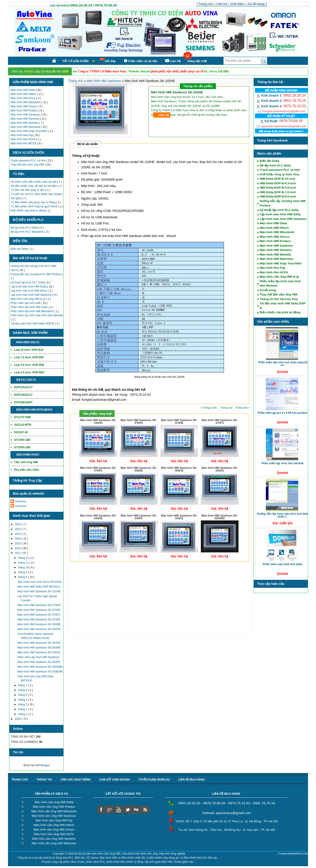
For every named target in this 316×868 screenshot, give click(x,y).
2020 (18, 539)
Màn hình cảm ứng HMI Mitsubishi (54, 811)
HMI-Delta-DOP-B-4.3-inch (278, 183)
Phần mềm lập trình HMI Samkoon (38, 657)
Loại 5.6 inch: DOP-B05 (29, 365)
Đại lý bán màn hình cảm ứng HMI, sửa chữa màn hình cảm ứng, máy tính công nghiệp (132, 854)
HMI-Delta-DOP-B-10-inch (277, 179)
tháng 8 (23, 577)
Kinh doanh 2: (270, 101)
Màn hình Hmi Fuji (22, 135)
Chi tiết (46, 342)
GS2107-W (21, 432)
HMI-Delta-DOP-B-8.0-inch (278, 197)
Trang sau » (243, 408)
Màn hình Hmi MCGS (24, 143)
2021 (18, 534)
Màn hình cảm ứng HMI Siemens (54, 839)
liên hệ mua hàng (191, 780)
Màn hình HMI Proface (25, 111)
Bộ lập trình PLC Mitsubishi (27, 232)
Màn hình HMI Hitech (24, 94)
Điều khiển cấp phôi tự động (28, 211)
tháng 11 (24, 563)
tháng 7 (23, 685)
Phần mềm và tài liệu (140, 61)
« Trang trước (209, 408)
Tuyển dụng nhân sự (154, 780)
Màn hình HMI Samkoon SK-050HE (39, 624)
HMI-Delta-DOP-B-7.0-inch (278, 192)
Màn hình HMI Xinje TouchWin (29, 131)
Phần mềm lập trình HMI (26, 303)
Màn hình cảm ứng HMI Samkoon (54, 816)
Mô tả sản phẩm (88, 144)
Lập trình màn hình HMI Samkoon (31, 295)
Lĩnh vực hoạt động (76, 780)
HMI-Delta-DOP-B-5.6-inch (278, 188)
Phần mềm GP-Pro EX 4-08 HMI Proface (282, 413)
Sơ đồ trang (268, 290)
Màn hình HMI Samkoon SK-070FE (39, 620)
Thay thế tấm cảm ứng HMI (28, 165)
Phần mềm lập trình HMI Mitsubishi (32, 311)
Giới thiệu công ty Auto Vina (279, 174)
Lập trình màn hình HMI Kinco (29, 291)
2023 (18, 524)
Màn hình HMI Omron (24, 106)
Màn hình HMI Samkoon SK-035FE (39, 652)
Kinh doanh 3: (270, 106)
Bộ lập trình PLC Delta (25, 228)
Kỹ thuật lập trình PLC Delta (28, 282)
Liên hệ (164, 115)
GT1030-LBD (22, 440)
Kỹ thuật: (270, 121)
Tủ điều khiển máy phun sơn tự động (33, 202)
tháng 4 (23, 700)
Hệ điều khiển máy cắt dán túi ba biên (34, 186)
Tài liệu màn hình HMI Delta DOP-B (33, 324)
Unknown (21, 506)
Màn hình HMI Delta (23, 90)
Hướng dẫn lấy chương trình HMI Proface (36, 274)
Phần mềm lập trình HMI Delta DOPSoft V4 (283, 364)
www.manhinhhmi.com (294, 854)
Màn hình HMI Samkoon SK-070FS (39, 615)
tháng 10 (24, 567)
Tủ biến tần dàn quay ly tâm (28, 190)
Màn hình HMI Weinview (26, 127)
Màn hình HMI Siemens (25, 119)
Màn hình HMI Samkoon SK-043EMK (40, 672)
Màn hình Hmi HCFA (23, 139)
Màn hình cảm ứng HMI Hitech (54, 825)
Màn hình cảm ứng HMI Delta (54, 802)
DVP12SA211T (23, 387)
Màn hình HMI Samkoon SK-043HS (39, 643)
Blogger (45, 765)
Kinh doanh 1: (270, 95)
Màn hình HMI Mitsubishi (26, 102)
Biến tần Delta (19, 249)
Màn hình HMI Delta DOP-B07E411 (39, 587)
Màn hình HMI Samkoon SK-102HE (39, 591)
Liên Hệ (173, 61)
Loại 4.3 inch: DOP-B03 (29, 372)
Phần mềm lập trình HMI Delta (29, 307)
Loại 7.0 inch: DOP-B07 (29, 357)
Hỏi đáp (108, 60)
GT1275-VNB (22, 417)
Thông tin (44, 780)
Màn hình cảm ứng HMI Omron (54, 830)
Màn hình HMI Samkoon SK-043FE (39, 662)
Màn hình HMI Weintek (25, 123)
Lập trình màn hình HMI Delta (29, 287)
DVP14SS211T (23, 395)
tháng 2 (23, 709)
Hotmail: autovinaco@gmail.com (227, 813)
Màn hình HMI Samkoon (26, 115)
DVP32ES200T (23, 402)
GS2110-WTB (22, 425)
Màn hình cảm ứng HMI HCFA (54, 834)
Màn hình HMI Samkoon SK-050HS (39, 629)
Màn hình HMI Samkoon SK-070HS (39, 605)
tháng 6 (23, 690)
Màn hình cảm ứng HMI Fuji (54, 820)
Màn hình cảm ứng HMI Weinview (54, 843)
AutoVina (21, 501)
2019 (18, 543)
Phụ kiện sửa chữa (26, 470)
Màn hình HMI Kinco (23, 98)
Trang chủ (76, 81)
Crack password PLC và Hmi (28, 161)
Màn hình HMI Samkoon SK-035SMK (40, 667)
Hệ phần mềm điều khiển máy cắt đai (34, 182)
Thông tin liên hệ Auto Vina (279, 299)
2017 (18, 553)
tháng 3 (23, 704)
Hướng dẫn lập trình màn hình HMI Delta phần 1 (283, 515)
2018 (18, 548)
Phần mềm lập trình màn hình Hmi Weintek (37, 315)
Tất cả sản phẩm (75, 61)
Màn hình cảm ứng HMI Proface (54, 807)
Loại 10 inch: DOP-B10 (29, 350)
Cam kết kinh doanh (114, 780)
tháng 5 (23, 695)
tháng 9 (23, 572)
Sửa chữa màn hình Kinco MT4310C (40, 582)
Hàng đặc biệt (197, 61)
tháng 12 (24, 558)
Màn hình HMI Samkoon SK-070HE (39, 610)
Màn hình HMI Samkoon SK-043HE (39, 648)
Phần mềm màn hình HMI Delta (282, 564)
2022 (18, 529)
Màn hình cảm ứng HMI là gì (28, 299)
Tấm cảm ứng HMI (26, 462)
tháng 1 (23, 714)
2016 (18, 719)
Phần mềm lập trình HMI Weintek (282, 463)
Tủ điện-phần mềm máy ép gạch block (34, 206)
